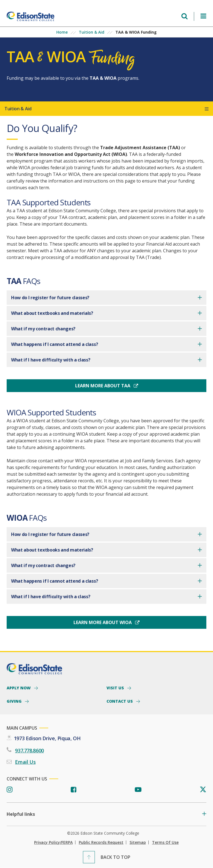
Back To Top (116, 857)
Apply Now (19, 688)
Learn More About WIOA (103, 622)
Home (62, 32)
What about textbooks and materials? (52, 313)
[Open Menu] (203, 16)
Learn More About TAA (103, 386)
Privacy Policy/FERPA (53, 842)
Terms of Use (165, 842)
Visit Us (116, 688)
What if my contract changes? (43, 329)
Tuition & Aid (92, 32)
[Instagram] (10, 790)
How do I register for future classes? (50, 298)
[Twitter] (203, 790)
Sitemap (138, 842)
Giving (15, 701)
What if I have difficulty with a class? (51, 360)
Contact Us (120, 701)
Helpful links (21, 814)
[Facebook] (74, 790)
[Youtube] (138, 790)
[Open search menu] (184, 16)
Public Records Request (101, 842)
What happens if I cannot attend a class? (54, 344)
